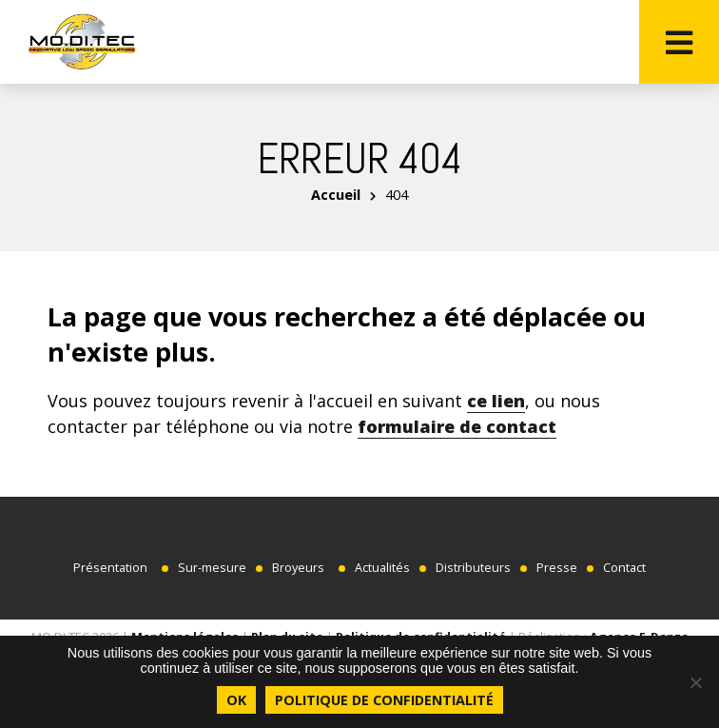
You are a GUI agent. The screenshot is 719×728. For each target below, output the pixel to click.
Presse (557, 568)
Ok (236, 700)
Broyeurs (298, 568)
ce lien (496, 401)
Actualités (382, 568)
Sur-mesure (212, 568)
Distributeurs (473, 568)
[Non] (695, 682)
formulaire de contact (457, 426)
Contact (624, 568)
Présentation (110, 568)
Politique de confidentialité (384, 700)
